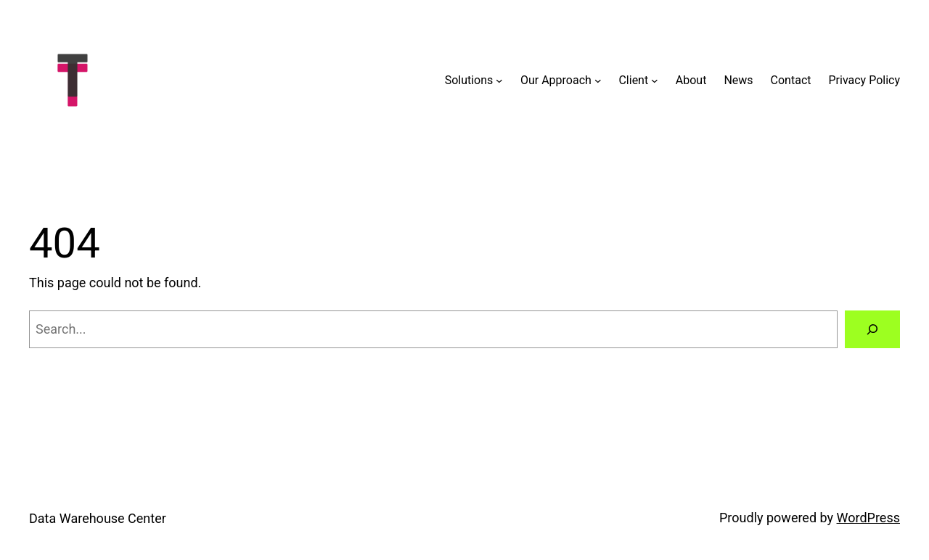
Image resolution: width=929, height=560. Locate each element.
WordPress (868, 518)
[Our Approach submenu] (598, 81)
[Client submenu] (655, 81)
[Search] (872, 329)
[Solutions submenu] (499, 81)
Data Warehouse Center (98, 518)
